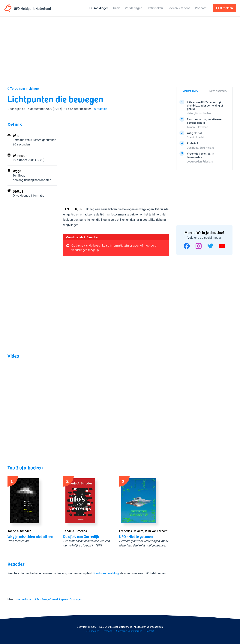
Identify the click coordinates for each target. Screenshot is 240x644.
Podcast (201, 8)
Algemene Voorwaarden (129, 631)
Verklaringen (134, 8)
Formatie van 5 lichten (27, 140)
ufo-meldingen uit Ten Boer (31, 599)
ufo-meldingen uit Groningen (65, 599)
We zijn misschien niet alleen (30, 536)
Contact (150, 631)
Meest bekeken (218, 91)
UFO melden (93, 631)
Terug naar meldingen (25, 89)
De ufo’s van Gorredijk (81, 536)
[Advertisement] (120, 55)
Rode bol (192, 143)
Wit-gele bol (194, 133)
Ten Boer (18, 176)
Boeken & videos (179, 8)
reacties (101, 109)
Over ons (108, 631)
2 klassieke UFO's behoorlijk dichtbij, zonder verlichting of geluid (205, 106)
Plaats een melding (106, 573)
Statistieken (155, 8)
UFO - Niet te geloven (136, 536)
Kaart (117, 8)
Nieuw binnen (190, 91)
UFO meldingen (98, 8)
